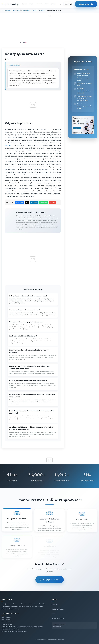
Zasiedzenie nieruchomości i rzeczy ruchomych (84, 91)
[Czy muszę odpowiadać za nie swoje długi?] (33, 312)
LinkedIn (34, 202)
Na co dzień (16, 10)
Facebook (19, 202)
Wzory (47, 4)
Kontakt (54, 614)
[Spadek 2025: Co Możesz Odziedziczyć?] (33, 339)
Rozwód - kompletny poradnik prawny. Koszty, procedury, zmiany (83, 77)
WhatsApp (44, 202)
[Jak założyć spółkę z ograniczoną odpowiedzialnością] (33, 384)
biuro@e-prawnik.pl (58, 618)
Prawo (24, 4)
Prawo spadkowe (26, 10)
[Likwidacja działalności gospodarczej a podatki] (33, 325)
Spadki (35, 10)
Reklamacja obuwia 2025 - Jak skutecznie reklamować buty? (84, 98)
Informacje (39, 4)
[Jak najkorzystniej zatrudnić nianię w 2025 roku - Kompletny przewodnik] (33, 415)
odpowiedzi (42, 10)
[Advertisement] (49, 29)
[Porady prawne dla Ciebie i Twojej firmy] (83, 134)
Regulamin (55, 605)
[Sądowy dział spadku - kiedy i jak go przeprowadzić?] (33, 299)
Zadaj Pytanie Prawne (50, 580)
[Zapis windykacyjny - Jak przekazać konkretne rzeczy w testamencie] (33, 355)
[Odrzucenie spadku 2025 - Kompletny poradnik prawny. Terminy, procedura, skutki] (33, 370)
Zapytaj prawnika (86, 4)
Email (52, 202)
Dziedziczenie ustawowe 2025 (84, 84)
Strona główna (7, 10)
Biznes (31, 4)
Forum (53, 4)
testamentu (9, 145)
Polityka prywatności (58, 609)
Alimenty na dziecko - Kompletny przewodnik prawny (84, 106)
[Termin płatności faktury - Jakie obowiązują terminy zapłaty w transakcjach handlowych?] (33, 432)
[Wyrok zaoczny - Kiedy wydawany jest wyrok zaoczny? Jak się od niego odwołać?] (33, 399)
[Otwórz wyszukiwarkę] (60, 4)
